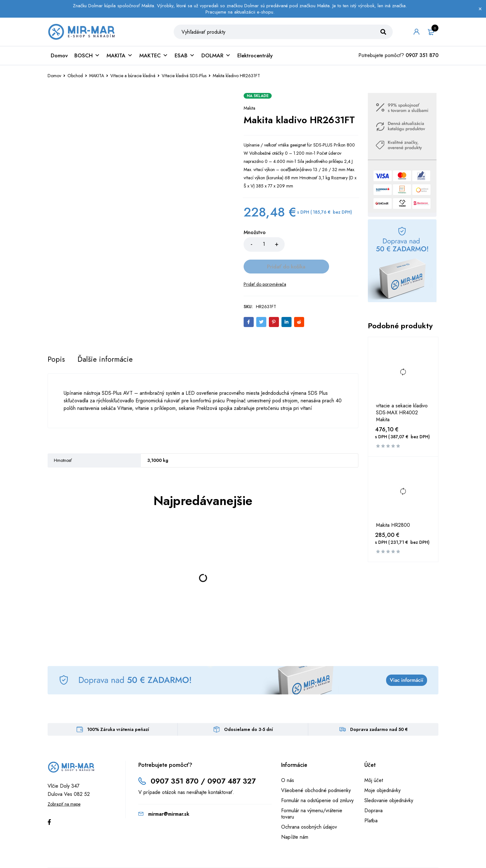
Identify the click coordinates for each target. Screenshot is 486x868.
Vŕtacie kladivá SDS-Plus (184, 79)
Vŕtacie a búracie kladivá (133, 79)
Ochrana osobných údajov (309, 809)
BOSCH (87, 59)
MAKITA (120, 59)
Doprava (373, 792)
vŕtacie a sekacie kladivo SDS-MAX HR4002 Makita (402, 416)
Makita (249, 111)
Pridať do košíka (321, 248)
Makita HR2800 (393, 528)
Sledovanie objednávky (389, 782)
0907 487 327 (234, 763)
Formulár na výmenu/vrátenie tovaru (312, 795)
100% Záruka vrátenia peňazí (118, 711)
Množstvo (255, 236)
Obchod (75, 79)
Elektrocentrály (255, 59)
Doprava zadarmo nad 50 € (379, 711)
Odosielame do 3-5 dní (249, 711)
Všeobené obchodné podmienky (316, 772)
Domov (59, 59)
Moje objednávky (382, 772)
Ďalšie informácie (107, 341)
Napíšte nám (295, 819)
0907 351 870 (422, 58)
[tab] (56, 341)
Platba (371, 802)
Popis (56, 341)
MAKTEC (154, 59)
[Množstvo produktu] (264, 248)
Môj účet (374, 762)
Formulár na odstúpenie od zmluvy (317, 782)
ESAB (185, 59)
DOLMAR (216, 59)
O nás (288, 762)
